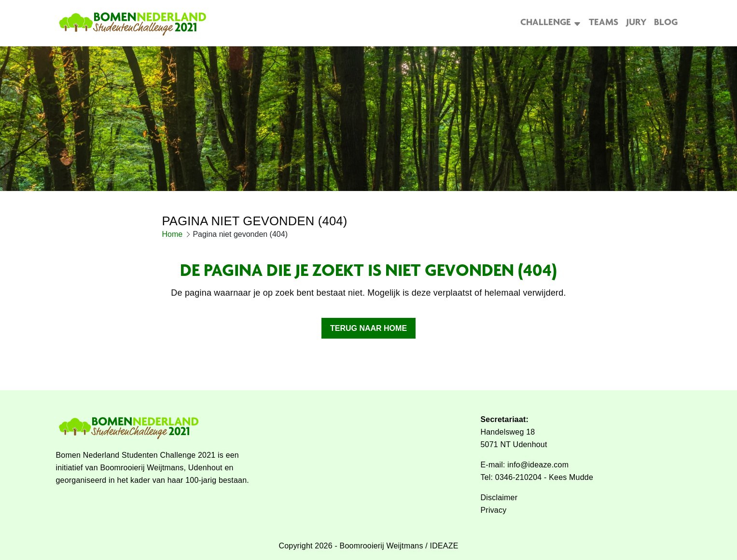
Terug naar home (368, 338)
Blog (666, 28)
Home (173, 244)
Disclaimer (499, 498)
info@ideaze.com (538, 465)
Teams (604, 28)
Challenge (546, 28)
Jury (636, 28)
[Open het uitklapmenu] (576, 28)
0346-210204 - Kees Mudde (544, 477)
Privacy (494, 510)
